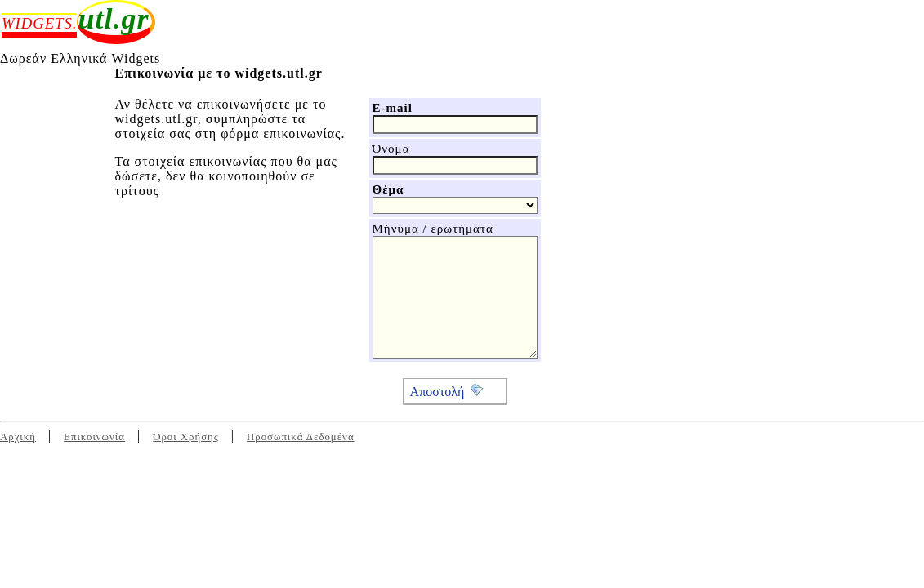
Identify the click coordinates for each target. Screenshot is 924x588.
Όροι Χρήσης (186, 437)
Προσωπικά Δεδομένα (301, 437)
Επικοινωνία (94, 437)
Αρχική (18, 437)
